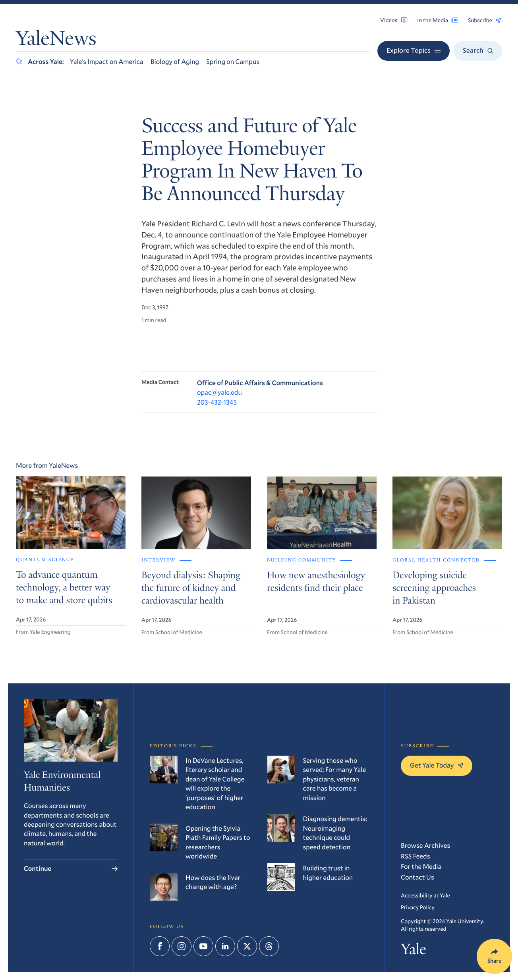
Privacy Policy (418, 907)
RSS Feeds (415, 856)
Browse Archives (425, 845)
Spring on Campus (233, 61)
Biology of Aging (175, 61)
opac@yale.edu (219, 393)
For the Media (421, 866)
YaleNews (56, 40)
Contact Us (417, 877)
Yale (413, 951)
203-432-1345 (217, 403)
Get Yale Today (437, 765)
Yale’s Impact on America (107, 61)
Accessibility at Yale (425, 895)
